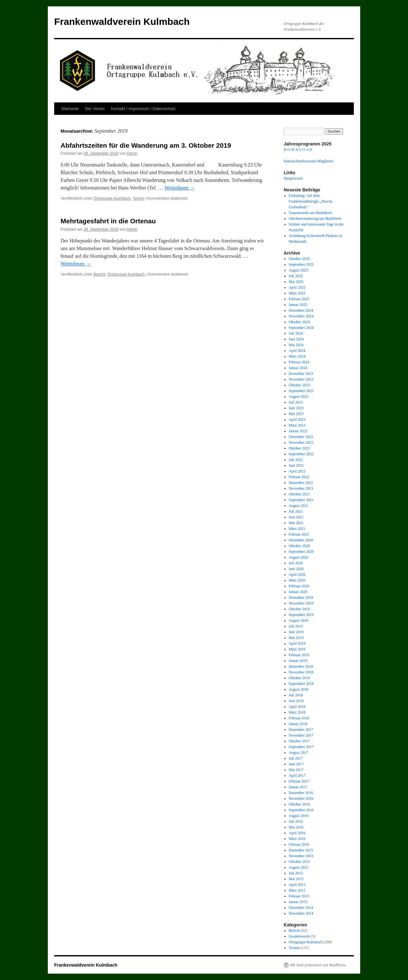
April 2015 (297, 885)
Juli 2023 (296, 402)
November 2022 (301, 442)
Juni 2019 (296, 632)
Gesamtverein (299, 936)
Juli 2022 (296, 460)
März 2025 (297, 293)
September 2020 (301, 552)
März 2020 (297, 580)
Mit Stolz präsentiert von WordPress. (318, 965)
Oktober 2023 (299, 385)
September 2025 (301, 264)
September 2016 (301, 810)
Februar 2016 (299, 844)
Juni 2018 (296, 701)
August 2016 (299, 816)
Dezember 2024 (301, 310)
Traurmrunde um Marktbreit (310, 213)
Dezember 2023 (301, 374)
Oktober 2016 (299, 804)
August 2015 (299, 867)
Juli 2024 (296, 333)
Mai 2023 (296, 414)
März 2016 (297, 839)
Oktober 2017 (299, 741)
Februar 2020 (299, 586)
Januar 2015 (298, 902)
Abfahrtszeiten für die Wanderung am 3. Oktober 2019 (146, 145)
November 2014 (301, 913)
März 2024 (297, 356)
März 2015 (297, 890)
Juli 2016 (296, 821)
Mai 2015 (296, 879)
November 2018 (301, 672)
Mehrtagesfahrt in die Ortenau (108, 221)
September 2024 (301, 328)
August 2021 (299, 506)
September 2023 (301, 391)
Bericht (99, 274)
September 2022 (301, 454)
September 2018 (301, 684)
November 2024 (301, 316)
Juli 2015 (296, 873)
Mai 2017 (296, 770)
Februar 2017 (299, 781)
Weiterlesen (180, 188)
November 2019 (301, 603)
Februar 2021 (299, 534)
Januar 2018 (298, 724)
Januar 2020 (298, 592)
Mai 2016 (296, 827)
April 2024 (297, 351)
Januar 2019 (298, 661)
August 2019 (299, 620)
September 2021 (301, 500)
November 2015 (301, 856)
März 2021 (297, 529)
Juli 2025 (296, 276)
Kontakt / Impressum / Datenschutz (143, 109)
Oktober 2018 (299, 678)
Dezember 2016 (301, 793)
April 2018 (297, 707)
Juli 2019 (296, 626)
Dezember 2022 (301, 437)
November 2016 (301, 798)
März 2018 (297, 712)
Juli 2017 (296, 758)
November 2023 (301, 379)
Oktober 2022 (299, 448)
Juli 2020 (296, 563)
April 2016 (297, 833)
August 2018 (299, 689)
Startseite (70, 109)
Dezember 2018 (301, 666)
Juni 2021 (296, 517)
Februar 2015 (299, 896)
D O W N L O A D (298, 150)
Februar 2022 (299, 477)
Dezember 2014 (301, 908)
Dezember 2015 (301, 850)
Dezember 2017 (301, 730)
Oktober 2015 (299, 862)
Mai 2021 (296, 523)
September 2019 (301, 615)
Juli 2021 (296, 511)
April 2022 (297, 471)
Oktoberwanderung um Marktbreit (315, 219)
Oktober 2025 (299, 259)
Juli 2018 (296, 695)
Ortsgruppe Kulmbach (112, 198)
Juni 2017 (296, 764)
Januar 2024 (298, 368)
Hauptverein (293, 178)
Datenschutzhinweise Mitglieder (309, 161)
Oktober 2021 (299, 494)
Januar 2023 (298, 431)
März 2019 (297, 649)
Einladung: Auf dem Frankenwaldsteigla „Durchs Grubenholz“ (311, 201)
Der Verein (95, 109)
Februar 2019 (299, 655)
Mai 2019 (296, 638)
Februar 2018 (299, 718)
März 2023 (297, 425)
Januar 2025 (298, 305)
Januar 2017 (298, 787)
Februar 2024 (299, 362)
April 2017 (297, 776)
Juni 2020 (296, 569)
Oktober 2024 (299, 322)
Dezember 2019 (301, 598)
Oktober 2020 (299, 546)
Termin (138, 198)
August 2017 (299, 753)
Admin (132, 153)
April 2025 (297, 287)
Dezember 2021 (301, 483)
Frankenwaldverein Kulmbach (122, 22)
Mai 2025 (296, 282)
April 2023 (297, 419)
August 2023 (299, 397)
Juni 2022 (296, 465)
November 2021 (301, 488)
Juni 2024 (296, 339)
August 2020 (299, 557)
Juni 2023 (296, 408)
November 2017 (301, 735)
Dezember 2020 (301, 540)
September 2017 (301, 747)
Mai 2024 (296, 345)
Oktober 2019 (299, 609)
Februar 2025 (299, 299)
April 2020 (297, 575)
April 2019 (297, 643)
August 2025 (299, 270)
